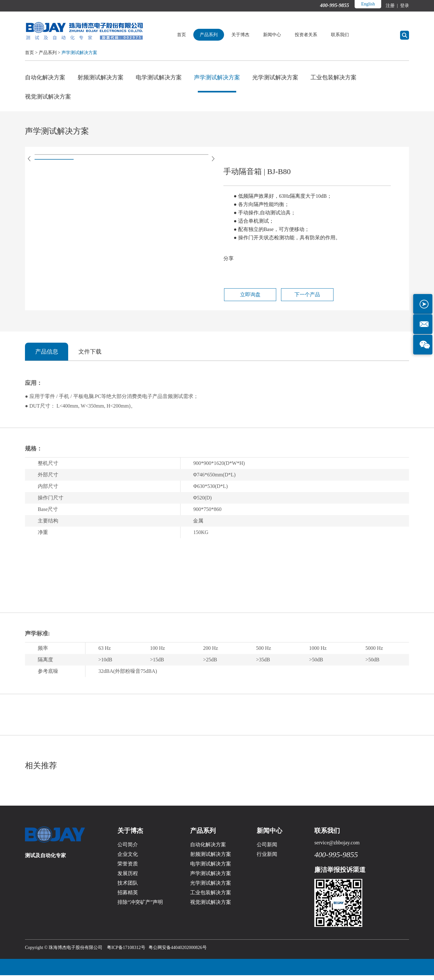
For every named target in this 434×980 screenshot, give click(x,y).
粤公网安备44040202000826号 (178, 952)
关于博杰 (248, 35)
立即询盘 (246, 299)
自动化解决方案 (45, 77)
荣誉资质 (128, 868)
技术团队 (128, 888)
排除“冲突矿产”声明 (140, 907)
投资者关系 (313, 35)
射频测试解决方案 (100, 77)
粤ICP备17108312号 (126, 952)
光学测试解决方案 (275, 77)
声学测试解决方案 (79, 53)
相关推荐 (42, 770)
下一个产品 (297, 299)
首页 (189, 35)
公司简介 (128, 849)
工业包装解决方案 (334, 77)
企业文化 (128, 859)
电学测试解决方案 (159, 77)
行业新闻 (267, 859)
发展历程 (128, 878)
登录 (404, 6)
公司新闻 (267, 849)
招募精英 (128, 897)
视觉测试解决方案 (48, 98)
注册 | (392, 6)
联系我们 (347, 35)
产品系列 (216, 35)
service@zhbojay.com (337, 847)
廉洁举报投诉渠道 (340, 874)
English (368, 4)
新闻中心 (279, 35)
